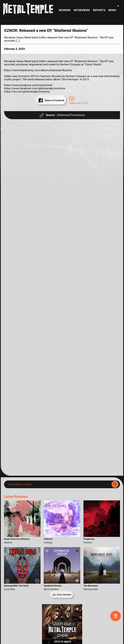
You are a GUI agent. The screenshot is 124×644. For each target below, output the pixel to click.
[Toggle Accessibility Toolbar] (116, 616)
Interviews (82, 10)
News (112, 10)
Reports (99, 10)
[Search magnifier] (115, 484)
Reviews (65, 10)
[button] (118, 6)
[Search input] (59, 484)
